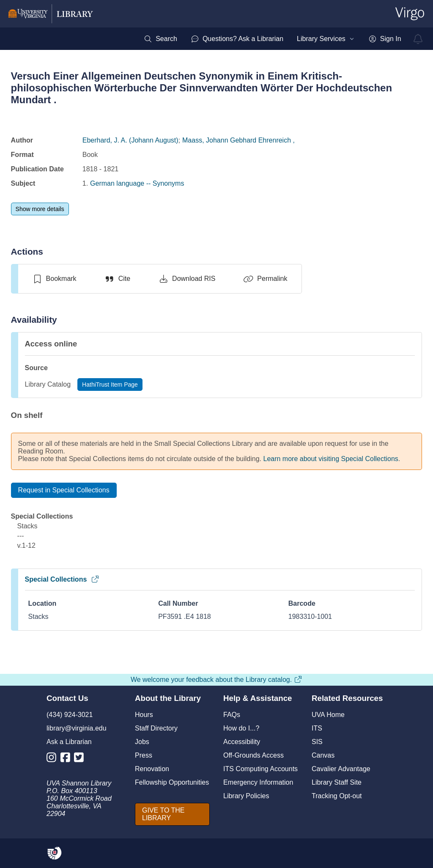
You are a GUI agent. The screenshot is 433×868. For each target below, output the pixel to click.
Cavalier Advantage (341, 769)
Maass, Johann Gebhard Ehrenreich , (238, 140)
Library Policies (246, 796)
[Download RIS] (187, 279)
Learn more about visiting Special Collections (331, 459)
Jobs (142, 742)
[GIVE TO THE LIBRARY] (172, 814)
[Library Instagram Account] (53, 759)
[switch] (54, 279)
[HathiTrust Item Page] (110, 385)
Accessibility (242, 742)
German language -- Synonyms (137, 183)
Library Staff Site (337, 782)
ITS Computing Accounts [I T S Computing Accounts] (260, 769)
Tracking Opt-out (337, 796)
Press (144, 755)
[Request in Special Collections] (64, 490)
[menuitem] (160, 39)
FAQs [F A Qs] (232, 715)
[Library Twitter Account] (81, 759)
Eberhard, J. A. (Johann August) (130, 140)
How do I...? (241, 728)
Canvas (323, 755)
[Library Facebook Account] (67, 759)
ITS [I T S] (317, 728)
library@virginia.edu (77, 728)
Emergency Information (258, 782)
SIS (317, 742)
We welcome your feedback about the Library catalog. (216, 680)
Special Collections (62, 579)
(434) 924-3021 (70, 715)
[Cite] (117, 279)
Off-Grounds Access (253, 755)
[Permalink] (265, 279)
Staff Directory (156, 728)
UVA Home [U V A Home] (328, 715)
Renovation (152, 769)
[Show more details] (40, 209)
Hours (144, 715)
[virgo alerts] (418, 39)
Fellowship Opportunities (172, 782)
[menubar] (272, 39)
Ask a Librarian (69, 742)
